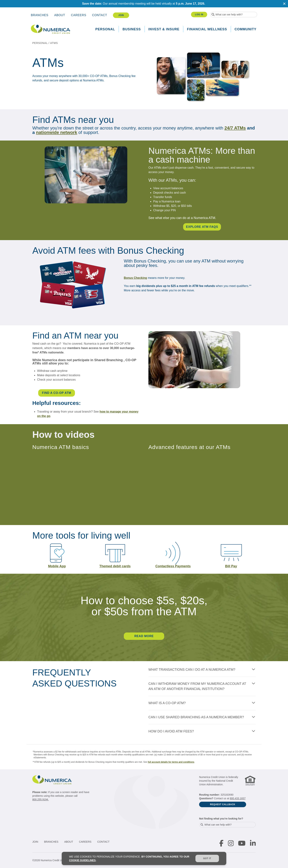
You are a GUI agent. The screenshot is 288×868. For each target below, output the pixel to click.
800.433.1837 (238, 798)
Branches (40, 15)
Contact (100, 15)
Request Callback (223, 804)
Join (121, 15)
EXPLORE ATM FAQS (202, 227)
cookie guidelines (82, 860)
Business (132, 29)
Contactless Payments (173, 566)
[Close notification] (284, 4)
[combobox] (234, 15)
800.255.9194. (41, 799)
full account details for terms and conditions (171, 762)
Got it (207, 858)
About (60, 15)
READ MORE (144, 636)
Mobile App (57, 566)
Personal (105, 29)
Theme (105, 566)
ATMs (54, 43)
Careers (79, 15)
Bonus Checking (135, 278)
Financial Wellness (207, 29)
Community (245, 29)
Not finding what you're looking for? (221, 819)
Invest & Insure (164, 29)
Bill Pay (231, 566)
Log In (199, 15)
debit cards (121, 566)
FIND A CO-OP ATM (57, 393)
